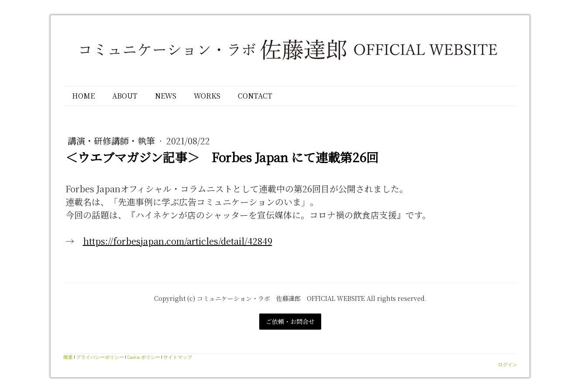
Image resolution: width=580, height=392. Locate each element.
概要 (68, 357)
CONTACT (255, 96)
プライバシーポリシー (100, 357)
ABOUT (125, 96)
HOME (83, 96)
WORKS (207, 96)
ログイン (508, 364)
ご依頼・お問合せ (290, 321)
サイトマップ (178, 357)
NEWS (166, 96)
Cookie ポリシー (144, 357)
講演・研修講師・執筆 (112, 141)
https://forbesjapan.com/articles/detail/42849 (178, 241)
